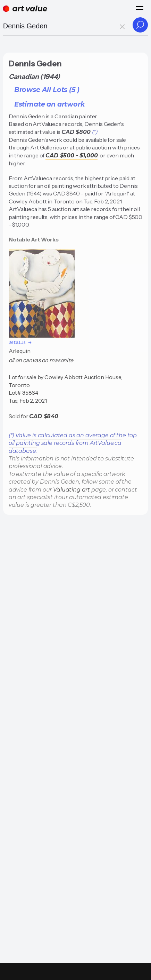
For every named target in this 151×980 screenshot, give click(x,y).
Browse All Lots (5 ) (47, 90)
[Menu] (140, 8)
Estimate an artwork (49, 104)
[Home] (25, 9)
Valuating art (72, 489)
